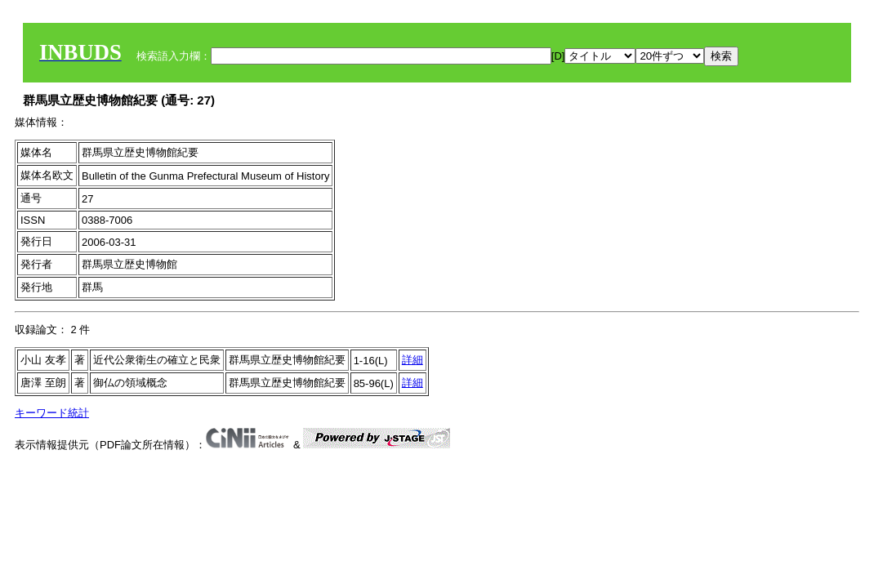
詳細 (412, 360)
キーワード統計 (52, 413)
